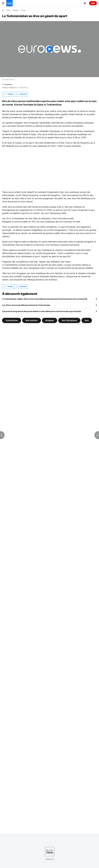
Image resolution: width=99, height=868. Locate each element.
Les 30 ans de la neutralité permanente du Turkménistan (26, 305)
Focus (23, 10)
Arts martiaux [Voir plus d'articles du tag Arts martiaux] (32, 320)
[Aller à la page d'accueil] (9, 3)
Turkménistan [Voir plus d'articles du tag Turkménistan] (12, 320)
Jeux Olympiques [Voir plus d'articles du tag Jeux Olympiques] (69, 320)
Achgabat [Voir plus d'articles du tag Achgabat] (50, 320)
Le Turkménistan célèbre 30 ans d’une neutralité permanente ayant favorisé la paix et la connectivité (45, 299)
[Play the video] (49, 49)
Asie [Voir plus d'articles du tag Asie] (87, 320)
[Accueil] (3, 10)
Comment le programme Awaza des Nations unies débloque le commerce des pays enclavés (42, 311)
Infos (8, 10)
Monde (16, 10)
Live (93, 3)
